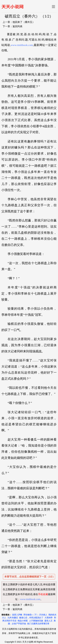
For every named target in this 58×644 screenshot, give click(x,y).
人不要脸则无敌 (36, 621)
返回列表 (17, 26)
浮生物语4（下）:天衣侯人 (35, 615)
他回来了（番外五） (24, 22)
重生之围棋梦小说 (13, 584)
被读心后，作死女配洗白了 (31, 618)
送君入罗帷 (17, 615)
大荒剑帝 (49, 618)
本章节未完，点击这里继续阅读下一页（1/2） (30, 577)
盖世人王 (48, 621)
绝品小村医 (23, 621)
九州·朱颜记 (13, 618)
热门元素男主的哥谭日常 (38, 624)
